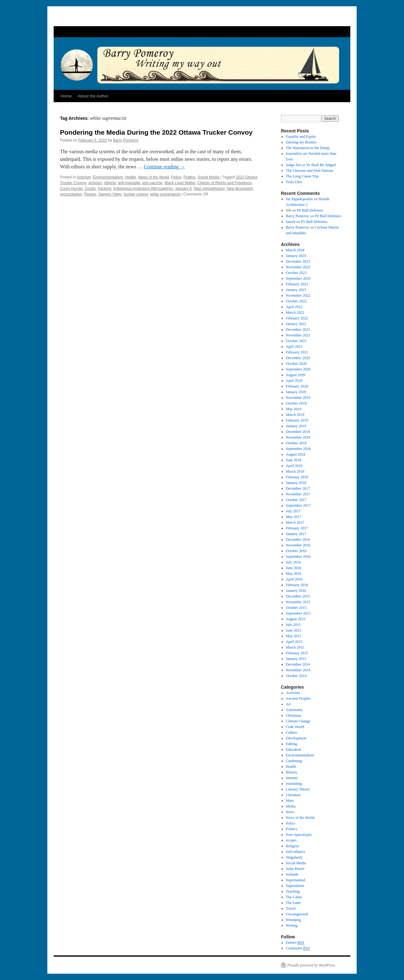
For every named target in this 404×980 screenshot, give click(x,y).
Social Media (208, 177)
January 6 (184, 189)
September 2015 (298, 613)
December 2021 (298, 330)
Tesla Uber (294, 182)
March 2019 (295, 415)
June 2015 (294, 630)
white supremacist (165, 194)
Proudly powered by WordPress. (312, 965)
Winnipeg (293, 920)
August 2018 (296, 454)
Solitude (292, 874)
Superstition (295, 886)
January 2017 (296, 534)
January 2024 (296, 256)
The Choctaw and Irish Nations (310, 171)
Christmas (294, 715)
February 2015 (297, 653)
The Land (293, 903)
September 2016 (298, 557)
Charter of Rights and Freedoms (225, 183)
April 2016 (294, 579)
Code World (295, 727)
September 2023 (298, 278)
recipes (291, 840)
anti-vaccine (152, 183)
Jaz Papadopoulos (300, 199)
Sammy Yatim (110, 194)
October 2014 (296, 676)
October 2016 (296, 551)
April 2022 (294, 307)
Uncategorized (297, 914)
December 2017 (298, 488)
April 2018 (294, 466)
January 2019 (296, 426)
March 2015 (295, 647)
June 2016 (294, 568)
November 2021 (298, 335)
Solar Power (295, 869)
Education (294, 750)
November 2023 (298, 267)
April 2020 (294, 381)
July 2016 (293, 562)
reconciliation (71, 194)
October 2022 (296, 301)
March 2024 (295, 250)
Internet (292, 778)
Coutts (90, 189)
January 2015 (296, 659)
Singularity (294, 857)
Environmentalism (108, 177)
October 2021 (296, 341)
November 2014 (298, 670)
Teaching (293, 891)
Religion (292, 846)
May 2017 (294, 517)
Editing (291, 744)
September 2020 (298, 369)
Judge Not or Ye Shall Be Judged (311, 165)
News (290, 812)
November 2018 (298, 437)
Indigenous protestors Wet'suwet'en (143, 189)
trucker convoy (136, 194)
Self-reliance (296, 852)
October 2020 (296, 364)
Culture (292, 732)
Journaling (294, 784)
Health (131, 177)
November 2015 (298, 602)
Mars (290, 801)
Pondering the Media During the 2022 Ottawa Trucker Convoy (156, 132)
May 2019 (294, 409)
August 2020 (296, 375)
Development (296, 738)
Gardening (294, 761)
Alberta (110, 183)
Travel (291, 908)
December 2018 (298, 432)
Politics (189, 177)
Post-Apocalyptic (299, 835)
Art (288, 704)
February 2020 (297, 386)
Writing (292, 925)
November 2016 (298, 545)
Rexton (90, 194)
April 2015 (294, 642)
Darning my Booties (301, 142)
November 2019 (298, 398)
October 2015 (296, 608)
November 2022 (298, 295)
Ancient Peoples (298, 698)
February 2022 (297, 318)
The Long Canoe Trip (302, 176)
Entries (295, 943)
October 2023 (296, 273)
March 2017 (295, 522)
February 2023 (297, 284)
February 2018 (297, 477)
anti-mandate (129, 183)
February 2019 (297, 420)
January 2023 (296, 290)
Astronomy (294, 710)
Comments (298, 948)
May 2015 (294, 636)
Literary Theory (298, 789)
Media (291, 806)
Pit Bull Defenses (310, 210)
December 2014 (298, 664)
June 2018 (294, 460)
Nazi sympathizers (209, 189)
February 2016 (297, 585)
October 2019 (296, 403)
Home (66, 96)
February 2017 (297, 528)
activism (95, 183)
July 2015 (293, 625)
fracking (104, 189)
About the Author (93, 96)
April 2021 (294, 347)
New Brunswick (240, 189)
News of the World (153, 177)
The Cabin (294, 897)
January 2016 (296, 591)
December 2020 (298, 358)
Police (176, 177)
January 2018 (296, 483)
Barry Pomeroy (126, 140)
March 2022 (295, 312)
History (292, 772)
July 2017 (293, 511)
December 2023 (298, 261)
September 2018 (298, 449)
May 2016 (294, 574)
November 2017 (298, 494)
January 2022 (296, 324)
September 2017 (298, 505)
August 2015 (296, 619)
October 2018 (296, 443)
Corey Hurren (71, 189)
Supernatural (296, 880)
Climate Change (298, 721)
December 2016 (298, 540)
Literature (293, 795)
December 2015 (298, 596)
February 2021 (297, 352)
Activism (84, 177)
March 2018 (295, 471)
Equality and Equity (301, 137)
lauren (291, 222)
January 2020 (296, 392)
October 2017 (296, 500)
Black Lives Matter (180, 183)
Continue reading (164, 167)
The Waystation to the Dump (308, 148)
